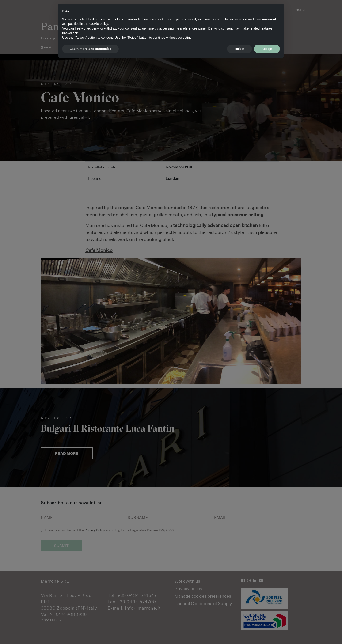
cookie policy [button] (99, 24)
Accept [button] (267, 49)
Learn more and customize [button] (90, 49)
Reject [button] (239, 49)
